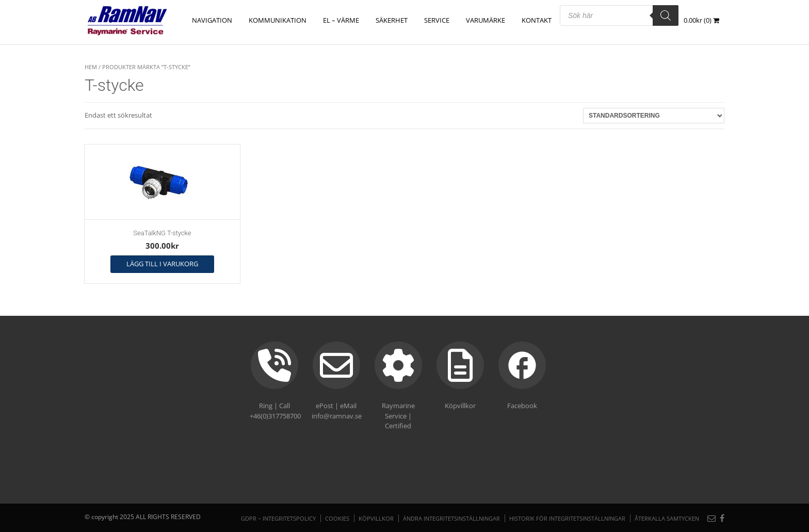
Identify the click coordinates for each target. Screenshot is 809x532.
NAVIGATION (212, 20)
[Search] (666, 15)
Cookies (337, 518)
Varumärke (486, 20)
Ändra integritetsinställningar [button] (451, 518)
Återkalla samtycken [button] (667, 518)
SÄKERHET (392, 20)
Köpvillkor (376, 518)
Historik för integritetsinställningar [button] (567, 518)
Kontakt (537, 20)
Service (437, 20)
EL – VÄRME (341, 20)
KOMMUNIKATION (278, 20)
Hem (91, 67)
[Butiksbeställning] (654, 116)
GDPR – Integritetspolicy (278, 518)
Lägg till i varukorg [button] (162, 264)
